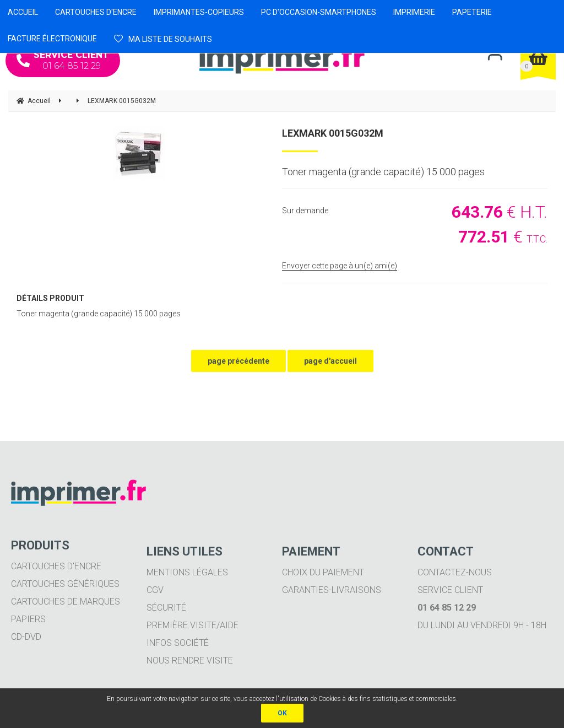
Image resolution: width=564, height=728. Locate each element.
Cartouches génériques (65, 584)
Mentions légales (187, 572)
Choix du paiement (323, 572)
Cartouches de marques (66, 602)
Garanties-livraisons (332, 590)
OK (282, 713)
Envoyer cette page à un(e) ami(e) (340, 266)
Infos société (178, 643)
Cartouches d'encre (56, 566)
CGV (155, 590)
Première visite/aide (192, 625)
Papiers (28, 619)
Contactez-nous (455, 572)
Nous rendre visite (190, 660)
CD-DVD (26, 637)
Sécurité (166, 608)
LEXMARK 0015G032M (333, 133)
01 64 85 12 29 (63, 60)
